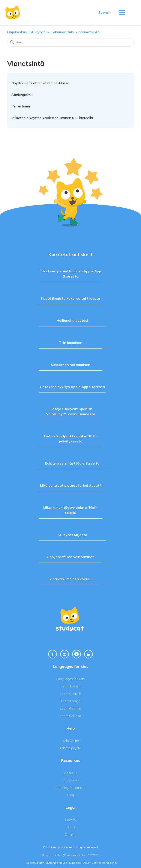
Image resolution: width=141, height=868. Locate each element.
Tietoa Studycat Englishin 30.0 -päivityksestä (70, 439)
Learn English (71, 686)
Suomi (105, 12)
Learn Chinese (70, 716)
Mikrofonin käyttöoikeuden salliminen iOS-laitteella (52, 118)
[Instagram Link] (64, 654)
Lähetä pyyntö (71, 748)
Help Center (70, 741)
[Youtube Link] (76, 654)
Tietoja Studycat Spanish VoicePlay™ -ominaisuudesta (71, 411)
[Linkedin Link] (88, 654)
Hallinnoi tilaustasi (72, 320)
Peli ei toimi (21, 106)
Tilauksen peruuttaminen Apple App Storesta (70, 274)
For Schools (71, 780)
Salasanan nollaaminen (70, 365)
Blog (71, 795)
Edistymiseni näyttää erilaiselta (72, 463)
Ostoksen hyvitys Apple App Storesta (72, 387)
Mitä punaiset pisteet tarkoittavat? (71, 485)
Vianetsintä (89, 32)
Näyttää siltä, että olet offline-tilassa (40, 83)
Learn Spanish (70, 694)
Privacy (71, 820)
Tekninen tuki (62, 32)
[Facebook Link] (52, 654)
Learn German (70, 709)
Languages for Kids (70, 679)
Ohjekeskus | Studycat (26, 32)
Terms (71, 827)
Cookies (70, 835)
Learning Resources (71, 788)
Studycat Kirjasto (72, 535)
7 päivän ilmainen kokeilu (70, 579)
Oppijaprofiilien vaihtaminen (71, 557)
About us (71, 773)
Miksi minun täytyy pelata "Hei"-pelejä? (70, 510)
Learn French (71, 701)
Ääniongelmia (22, 95)
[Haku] (70, 42)
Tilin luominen (71, 343)
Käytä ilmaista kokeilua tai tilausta (71, 298)
